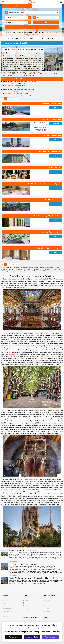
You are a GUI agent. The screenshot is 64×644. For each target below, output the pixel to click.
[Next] (16, 99)
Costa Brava (31, 72)
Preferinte (45, 632)
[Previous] (3, 99)
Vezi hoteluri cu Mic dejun (12, 92)
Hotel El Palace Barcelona (48, 152)
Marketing (34, 632)
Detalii (56, 108)
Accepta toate (50, 637)
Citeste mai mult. (13, 561)
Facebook (26, 600)
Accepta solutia (32, 637)
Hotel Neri (53, 168)
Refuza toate (14, 637)
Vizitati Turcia (47, 606)
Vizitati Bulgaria (47, 600)
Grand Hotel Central (50, 120)
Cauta (32, 27)
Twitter (25, 603)
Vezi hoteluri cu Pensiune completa (15, 95)
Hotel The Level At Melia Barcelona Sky (43, 184)
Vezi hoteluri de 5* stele (11, 87)
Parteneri (56, 632)
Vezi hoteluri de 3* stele (11, 84)
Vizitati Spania (47, 611)
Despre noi (5, 603)
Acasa (4, 600)
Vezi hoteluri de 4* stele (11, 85)
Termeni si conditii (7, 608)
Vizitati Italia (46, 608)
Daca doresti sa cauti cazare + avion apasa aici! (32, 31)
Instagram (26, 606)
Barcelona (13, 50)
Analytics (24, 632)
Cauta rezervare (6, 617)
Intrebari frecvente (7, 611)
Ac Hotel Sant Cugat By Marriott (46, 216)
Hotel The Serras (51, 200)
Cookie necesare (11, 632)
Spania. (39, 72)
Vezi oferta (56, 124)
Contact (4, 606)
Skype (25, 608)
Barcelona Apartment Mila (48, 248)
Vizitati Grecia (47, 603)
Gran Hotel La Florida (49, 103)
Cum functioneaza (7, 614)
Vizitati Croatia (47, 614)
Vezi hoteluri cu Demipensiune (13, 93)
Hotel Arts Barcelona (49, 136)
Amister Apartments (50, 232)
